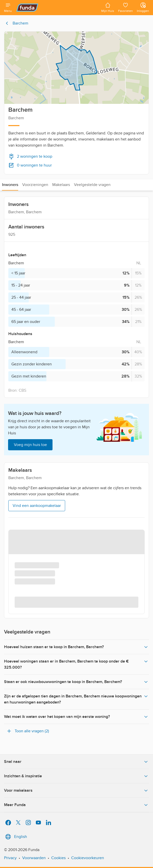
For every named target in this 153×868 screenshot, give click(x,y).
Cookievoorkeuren (88, 858)
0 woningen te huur (30, 165)
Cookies (58, 858)
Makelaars (61, 185)
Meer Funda (76, 805)
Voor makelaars (76, 790)
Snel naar (76, 762)
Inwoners (10, 185)
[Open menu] (8, 8)
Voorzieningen (35, 185)
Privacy (10, 858)
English (16, 837)
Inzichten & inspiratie (76, 776)
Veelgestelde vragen (92, 185)
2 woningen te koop (30, 156)
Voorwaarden (34, 858)
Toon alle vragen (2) (28, 731)
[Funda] (57, 8)
